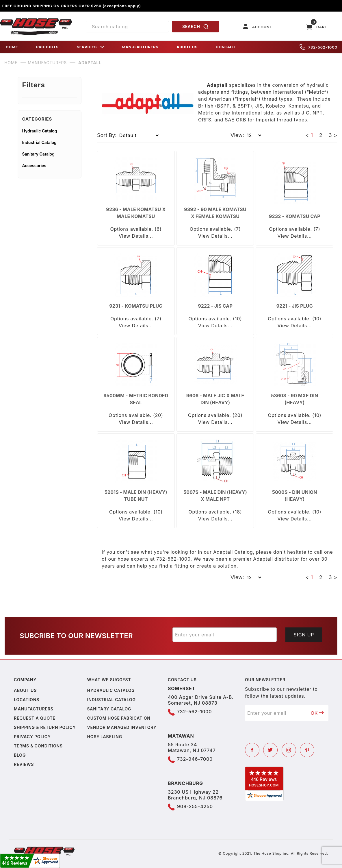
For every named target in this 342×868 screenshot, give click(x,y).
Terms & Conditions (38, 746)
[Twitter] (270, 750)
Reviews (24, 764)
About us (25, 690)
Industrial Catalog (39, 142)
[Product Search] (127, 27)
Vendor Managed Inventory (122, 727)
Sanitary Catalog (38, 154)
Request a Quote (35, 718)
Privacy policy (32, 737)
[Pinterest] (307, 750)
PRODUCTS (47, 47)
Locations (27, 700)
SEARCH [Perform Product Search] (196, 27)
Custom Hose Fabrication (119, 718)
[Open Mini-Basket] (317, 27)
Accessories (34, 166)
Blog (20, 755)
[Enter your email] (225, 635)
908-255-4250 (195, 806)
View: (237, 135)
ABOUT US (187, 47)
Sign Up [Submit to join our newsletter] (304, 635)
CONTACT (226, 47)
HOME (12, 47)
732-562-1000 (318, 47)
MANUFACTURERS (140, 47)
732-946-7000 (195, 759)
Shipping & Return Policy (45, 727)
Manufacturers (34, 709)
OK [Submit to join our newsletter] (317, 713)
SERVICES (91, 47)
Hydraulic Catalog (40, 131)
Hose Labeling (105, 737)
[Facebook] (252, 750)
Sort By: (107, 135)
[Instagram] (289, 750)
